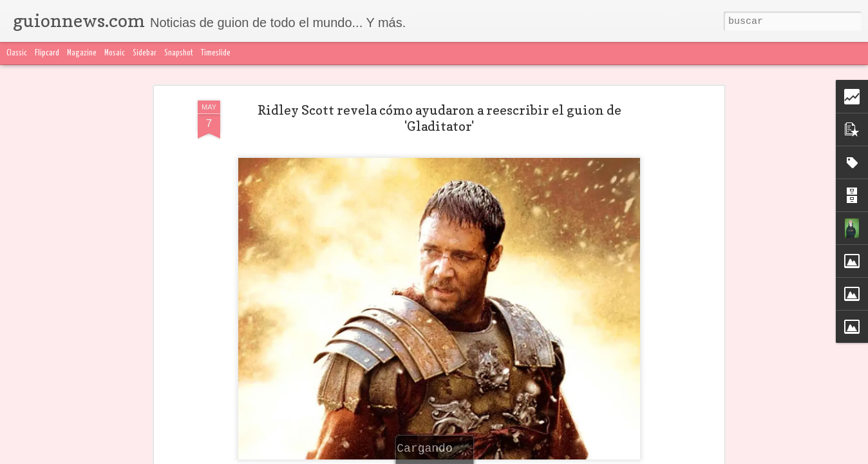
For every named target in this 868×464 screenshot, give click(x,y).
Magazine (82, 53)
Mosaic (115, 53)
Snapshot (179, 53)
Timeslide (216, 53)
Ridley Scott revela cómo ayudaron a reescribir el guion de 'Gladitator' (439, 118)
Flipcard (47, 53)
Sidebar (145, 53)
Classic (17, 53)
